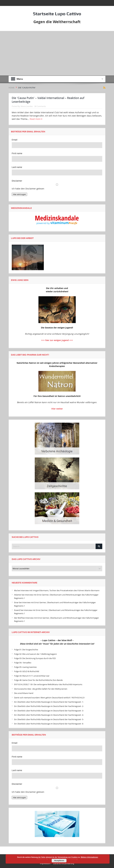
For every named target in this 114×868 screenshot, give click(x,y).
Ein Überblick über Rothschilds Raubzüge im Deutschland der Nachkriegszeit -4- (49, 715)
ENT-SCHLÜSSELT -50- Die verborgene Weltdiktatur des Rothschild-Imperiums (48, 684)
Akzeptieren (59, 861)
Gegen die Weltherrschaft (57, 22)
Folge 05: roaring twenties (25, 667)
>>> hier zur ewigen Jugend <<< (57, 340)
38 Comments (40, 106)
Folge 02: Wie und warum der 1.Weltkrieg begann (35, 654)
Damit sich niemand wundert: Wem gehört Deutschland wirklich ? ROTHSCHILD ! (49, 697)
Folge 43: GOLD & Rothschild (27, 671)
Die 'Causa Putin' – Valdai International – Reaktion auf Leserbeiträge (48, 100)
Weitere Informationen (89, 857)
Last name (17, 167)
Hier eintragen (19, 194)
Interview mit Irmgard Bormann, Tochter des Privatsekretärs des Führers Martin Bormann (60, 590)
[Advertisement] (57, 53)
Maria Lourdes (27, 106)
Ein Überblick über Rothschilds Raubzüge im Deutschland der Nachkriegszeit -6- (49, 724)
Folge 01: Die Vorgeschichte (26, 650)
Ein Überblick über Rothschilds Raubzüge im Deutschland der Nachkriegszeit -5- (49, 719)
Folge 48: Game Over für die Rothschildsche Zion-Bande (38, 680)
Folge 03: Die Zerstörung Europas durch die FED (35, 658)
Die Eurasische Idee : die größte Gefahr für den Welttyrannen (41, 689)
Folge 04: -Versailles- (23, 663)
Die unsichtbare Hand (24, 693)
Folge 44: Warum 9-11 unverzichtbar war (32, 676)
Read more (36, 119)
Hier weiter (57, 409)
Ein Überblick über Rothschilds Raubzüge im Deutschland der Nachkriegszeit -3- (49, 711)
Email (15, 140)
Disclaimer (17, 181)
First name (17, 153)
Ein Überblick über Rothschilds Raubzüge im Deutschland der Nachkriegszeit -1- (49, 702)
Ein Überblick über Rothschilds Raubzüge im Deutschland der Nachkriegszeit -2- (49, 706)
